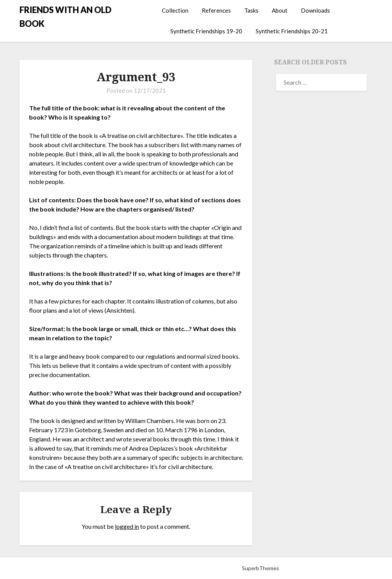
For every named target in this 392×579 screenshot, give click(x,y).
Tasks (251, 10)
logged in (127, 526)
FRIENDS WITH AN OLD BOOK (65, 17)
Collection (175, 10)
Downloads (315, 10)
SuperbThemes (261, 568)
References (216, 10)
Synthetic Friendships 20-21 (292, 31)
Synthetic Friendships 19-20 (206, 31)
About (280, 10)
